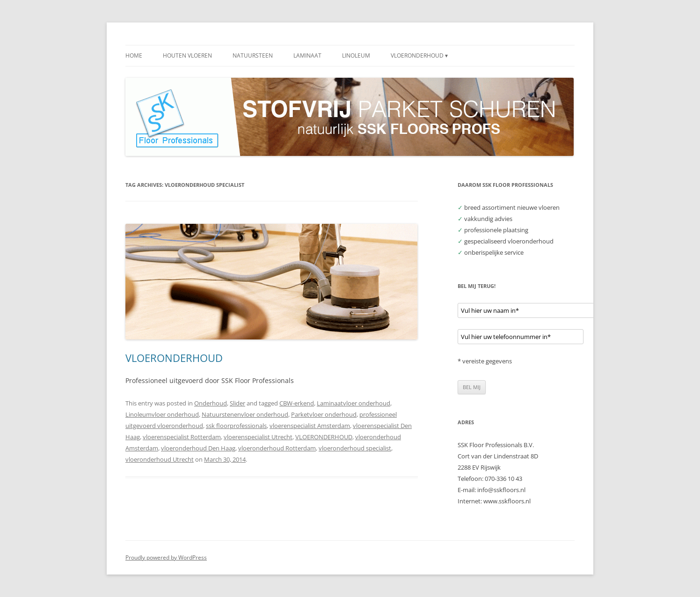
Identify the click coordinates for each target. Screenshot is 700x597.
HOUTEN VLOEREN (187, 55)
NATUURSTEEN (253, 55)
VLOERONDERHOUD (174, 358)
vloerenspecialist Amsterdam (310, 426)
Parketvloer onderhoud (324, 414)
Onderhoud (211, 403)
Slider (237, 403)
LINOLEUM (356, 55)
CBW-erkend (297, 403)
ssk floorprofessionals (236, 426)
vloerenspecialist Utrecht (258, 437)
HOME (134, 55)
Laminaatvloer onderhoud (354, 403)
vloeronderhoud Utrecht (160, 459)
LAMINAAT (307, 55)
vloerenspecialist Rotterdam (182, 437)
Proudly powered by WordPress (166, 557)
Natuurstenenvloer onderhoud (245, 414)
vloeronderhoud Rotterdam (277, 448)
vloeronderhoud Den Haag (198, 448)
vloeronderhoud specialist (355, 448)
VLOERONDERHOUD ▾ (419, 55)
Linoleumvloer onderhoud (162, 414)
